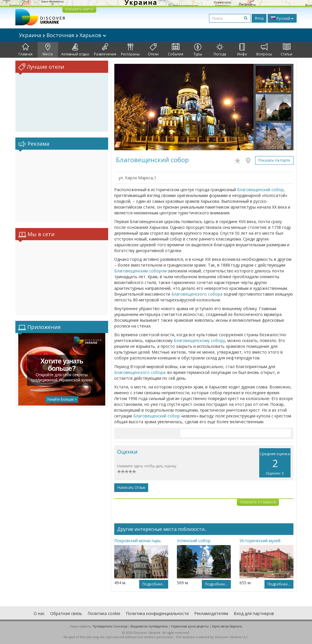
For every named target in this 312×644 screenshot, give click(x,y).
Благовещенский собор (260, 190)
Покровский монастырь (138, 541)
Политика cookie (104, 613)
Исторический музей (260, 541)
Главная (26, 50)
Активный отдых (75, 50)
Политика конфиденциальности (157, 613)
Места (48, 50)
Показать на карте (274, 160)
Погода (220, 50)
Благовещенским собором (140, 271)
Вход (259, 18)
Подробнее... (154, 584)
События (176, 50)
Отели (153, 50)
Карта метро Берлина (227, 626)
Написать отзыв (131, 487)
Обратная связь (66, 613)
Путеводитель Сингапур (110, 626)
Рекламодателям (211, 613)
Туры (198, 50)
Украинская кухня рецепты (190, 626)
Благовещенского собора (197, 294)
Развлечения (105, 50)
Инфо (242, 50)
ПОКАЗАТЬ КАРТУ (79, 9)
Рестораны (130, 50)
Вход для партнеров (254, 613)
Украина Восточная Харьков (62, 35)
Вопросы (264, 50)
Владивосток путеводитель (149, 626)
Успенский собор (194, 541)
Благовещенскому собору (199, 340)
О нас (39, 613)
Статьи (286, 50)
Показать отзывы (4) (258, 502)
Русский (282, 18)
